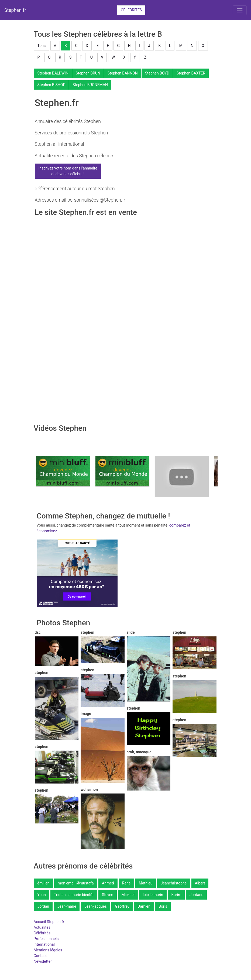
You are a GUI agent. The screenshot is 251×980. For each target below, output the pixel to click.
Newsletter (43, 961)
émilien (44, 883)
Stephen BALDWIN (53, 73)
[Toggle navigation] (240, 10)
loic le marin (153, 895)
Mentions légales (48, 950)
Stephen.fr (15, 10)
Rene (126, 883)
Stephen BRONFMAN (90, 85)
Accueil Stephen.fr (49, 922)
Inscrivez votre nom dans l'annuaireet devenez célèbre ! (68, 171)
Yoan (42, 895)
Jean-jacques (96, 906)
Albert (200, 883)
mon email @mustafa (76, 883)
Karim (176, 895)
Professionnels (46, 939)
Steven (108, 895)
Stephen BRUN (88, 73)
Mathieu (146, 883)
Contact (40, 956)
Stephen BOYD (157, 73)
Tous (42, 46)
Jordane (196, 895)
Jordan (43, 906)
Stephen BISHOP (51, 85)
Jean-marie (67, 906)
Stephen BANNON (123, 73)
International (44, 944)
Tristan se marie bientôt (74, 895)
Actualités (42, 927)
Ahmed (108, 883)
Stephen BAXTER (191, 73)
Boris (163, 906)
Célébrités (131, 10)
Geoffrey (122, 906)
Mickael (128, 895)
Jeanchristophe (174, 883)
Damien (144, 906)
